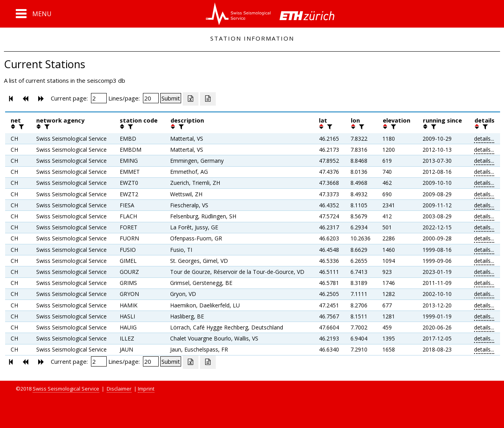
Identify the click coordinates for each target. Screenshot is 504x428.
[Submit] (171, 98)
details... (484, 139)
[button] (34, 14)
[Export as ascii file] (208, 99)
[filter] (20, 127)
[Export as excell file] (191, 99)
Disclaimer (119, 389)
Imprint (146, 389)
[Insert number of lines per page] (151, 98)
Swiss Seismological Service (66, 389)
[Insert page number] (99, 98)
